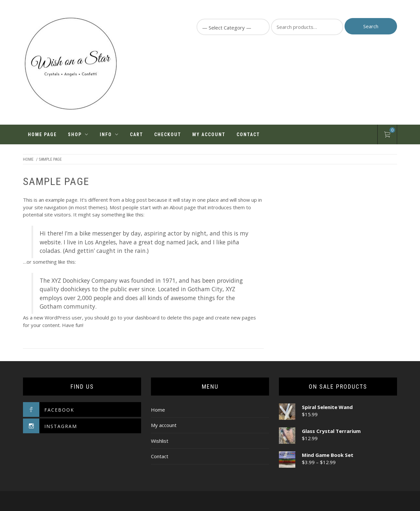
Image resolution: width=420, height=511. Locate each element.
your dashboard (142, 317)
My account (209, 134)
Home (28, 159)
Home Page (42, 134)
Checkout (168, 134)
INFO (109, 134)
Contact (248, 134)
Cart (136, 134)
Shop (78, 134)
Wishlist (160, 441)
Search (371, 26)
